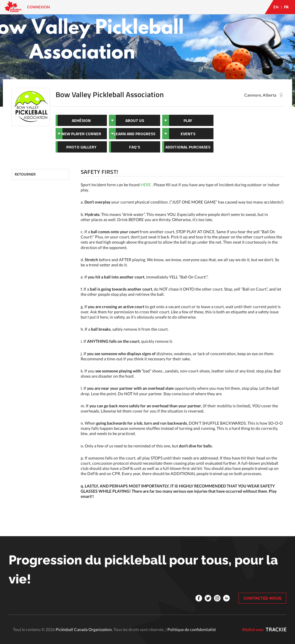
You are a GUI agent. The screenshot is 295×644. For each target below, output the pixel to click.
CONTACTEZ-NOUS (262, 598)
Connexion (38, 7)
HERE (146, 185)
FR (286, 7)
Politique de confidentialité (192, 629)
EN (276, 7)
